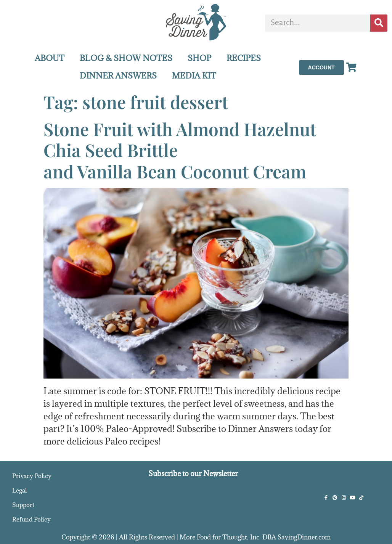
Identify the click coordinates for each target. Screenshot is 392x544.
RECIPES (244, 58)
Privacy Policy (32, 476)
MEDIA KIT (194, 76)
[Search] (379, 23)
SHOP (199, 58)
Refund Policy (31, 519)
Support (23, 505)
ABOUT (50, 58)
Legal (19, 490)
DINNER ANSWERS (118, 76)
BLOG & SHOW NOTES (126, 58)
